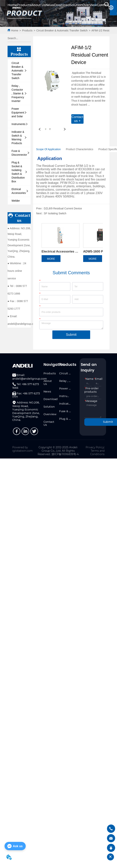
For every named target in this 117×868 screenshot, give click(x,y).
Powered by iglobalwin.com (22, 451)
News (50, 5)
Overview (90, 5)
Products (24, 5)
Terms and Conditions (97, 455)
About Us (38, 5)
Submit (71, 337)
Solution (76, 5)
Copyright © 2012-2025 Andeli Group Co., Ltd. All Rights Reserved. (58, 453)
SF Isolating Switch (55, 213)
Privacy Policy (95, 450)
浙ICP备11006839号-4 (65, 457)
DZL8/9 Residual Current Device (63, 208)
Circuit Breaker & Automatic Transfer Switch (62, 30)
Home (15, 30)
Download (62, 5)
